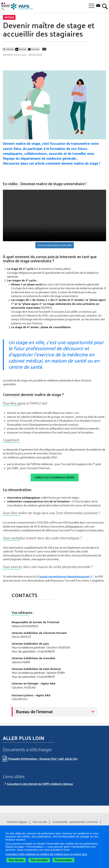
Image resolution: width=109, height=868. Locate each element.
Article (9, 17)
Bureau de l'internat (34, 712)
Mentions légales (17, 822)
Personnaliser (63, 860)
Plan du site (40, 822)
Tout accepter (39, 860)
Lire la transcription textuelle (55, 245)
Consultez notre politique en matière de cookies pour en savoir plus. (47, 854)
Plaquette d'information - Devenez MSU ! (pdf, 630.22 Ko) (43, 759)
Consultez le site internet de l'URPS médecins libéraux (40, 784)
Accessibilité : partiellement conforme (75, 822)
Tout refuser (16, 860)
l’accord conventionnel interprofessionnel (64, 576)
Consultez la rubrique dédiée (55, 477)
